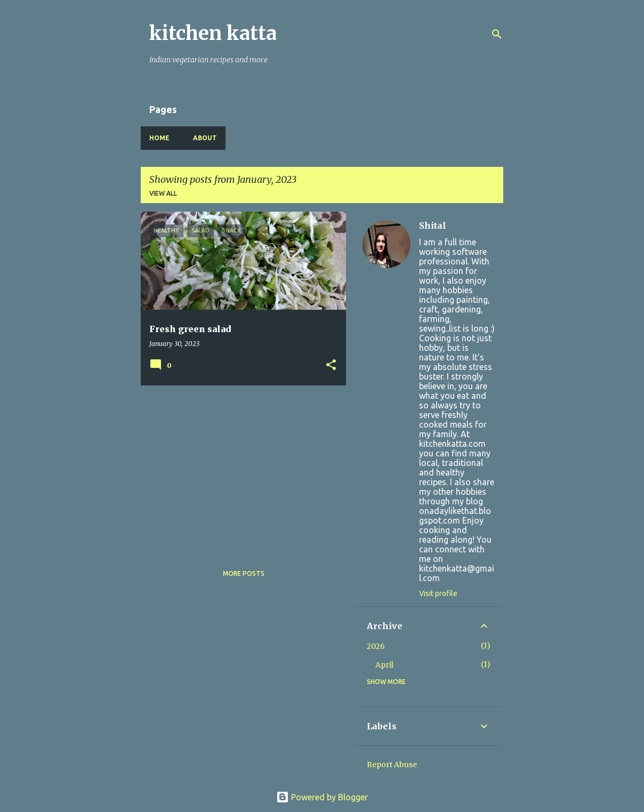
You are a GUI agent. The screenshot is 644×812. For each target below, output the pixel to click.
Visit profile (438, 593)
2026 (376, 646)
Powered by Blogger (322, 797)
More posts (244, 573)
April (384, 665)
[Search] (497, 34)
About (205, 138)
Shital (433, 226)
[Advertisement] (239, 468)
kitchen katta (213, 33)
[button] (331, 365)
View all (163, 193)
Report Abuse (392, 765)
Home (159, 138)
